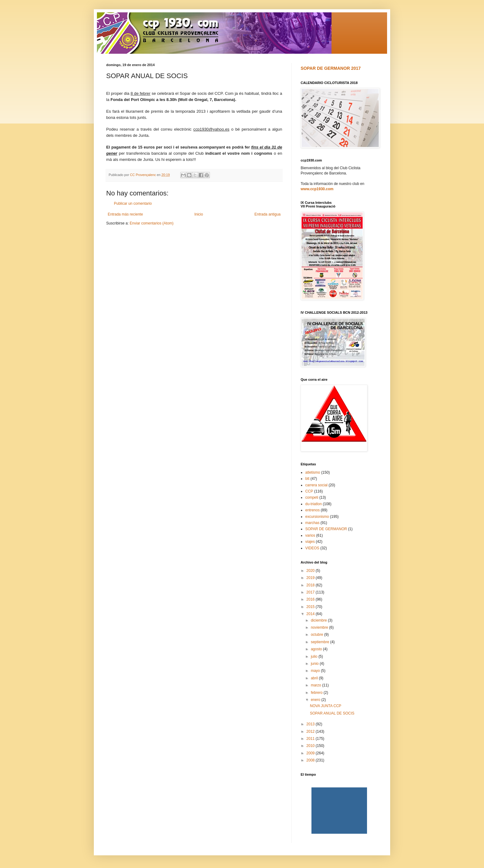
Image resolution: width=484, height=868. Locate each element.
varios (310, 535)
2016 (311, 599)
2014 (311, 614)
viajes (310, 542)
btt (307, 479)
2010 (311, 746)
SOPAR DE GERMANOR (326, 529)
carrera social (316, 485)
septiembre (321, 642)
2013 (311, 724)
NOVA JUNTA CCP (326, 706)
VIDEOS (312, 548)
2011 (311, 739)
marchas (312, 523)
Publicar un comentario (133, 203)
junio (315, 664)
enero (316, 700)
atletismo (313, 472)
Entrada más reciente (125, 214)
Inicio (199, 214)
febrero (317, 693)
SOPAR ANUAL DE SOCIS (332, 713)
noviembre (320, 627)
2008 (311, 760)
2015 (311, 607)
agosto (317, 649)
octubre (317, 635)
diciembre (319, 620)
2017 (311, 592)
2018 (311, 585)
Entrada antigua (267, 214)
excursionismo (317, 517)
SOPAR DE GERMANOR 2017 (331, 68)
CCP (309, 491)
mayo (316, 671)
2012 (311, 732)
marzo (317, 685)
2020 (311, 571)
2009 (311, 753)
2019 (311, 578)
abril (315, 678)
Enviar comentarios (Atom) (152, 223)
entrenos (313, 510)
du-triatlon (313, 504)
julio (315, 656)
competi (312, 497)
